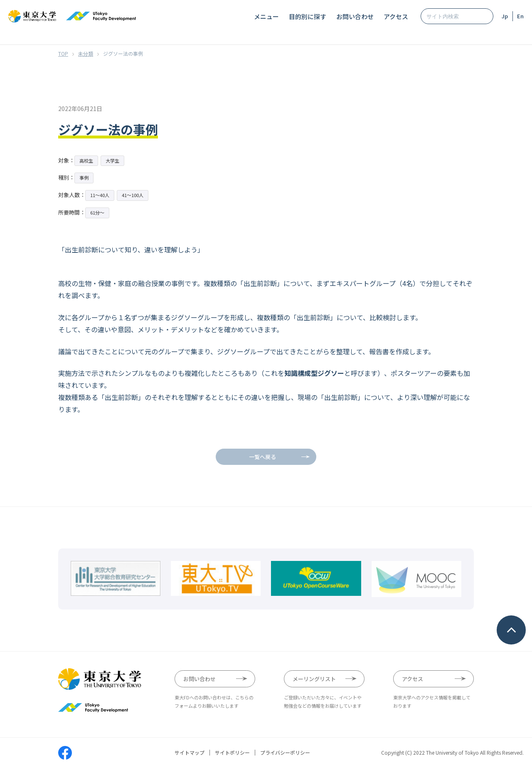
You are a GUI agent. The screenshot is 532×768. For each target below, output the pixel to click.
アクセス (396, 16)
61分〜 (97, 212)
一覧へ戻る (262, 457)
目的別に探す (308, 16)
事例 (84, 178)
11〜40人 (100, 195)
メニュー (266, 16)
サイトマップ (190, 753)
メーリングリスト (314, 679)
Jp (505, 16)
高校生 (86, 161)
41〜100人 (133, 195)
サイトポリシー (232, 753)
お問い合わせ (355, 16)
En (520, 16)
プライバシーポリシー (285, 753)
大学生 (112, 161)
